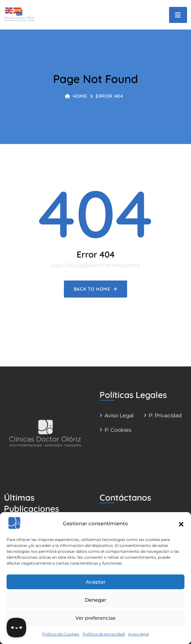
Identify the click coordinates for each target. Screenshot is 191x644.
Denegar (95, 600)
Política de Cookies (61, 634)
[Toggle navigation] (178, 15)
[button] (181, 524)
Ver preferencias (95, 618)
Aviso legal (139, 634)
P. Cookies (118, 430)
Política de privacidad (104, 634)
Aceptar (96, 582)
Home (76, 96)
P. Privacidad (165, 415)
